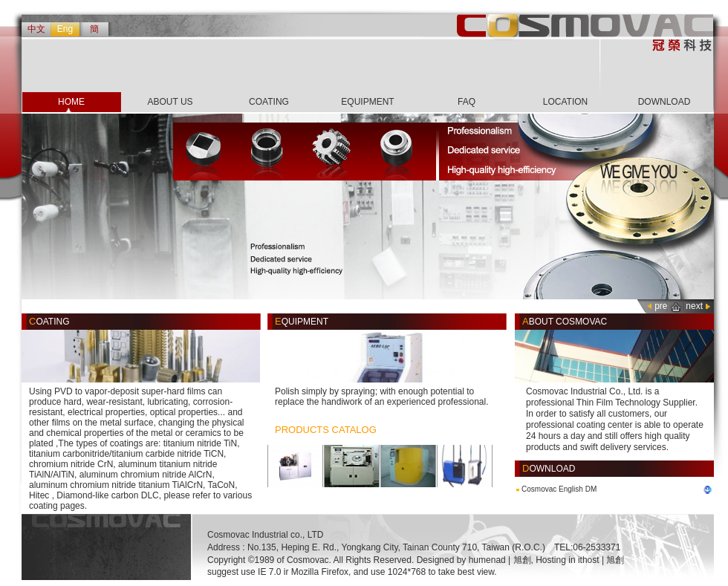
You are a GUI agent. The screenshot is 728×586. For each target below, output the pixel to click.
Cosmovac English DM (559, 489)
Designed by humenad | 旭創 (474, 560)
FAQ (467, 102)
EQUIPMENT (367, 102)
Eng (65, 29)
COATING (269, 102)
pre (661, 306)
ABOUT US (170, 102)
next (694, 306)
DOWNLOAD (664, 102)
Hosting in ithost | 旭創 (580, 560)
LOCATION (565, 102)
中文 (36, 29)
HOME (71, 102)
